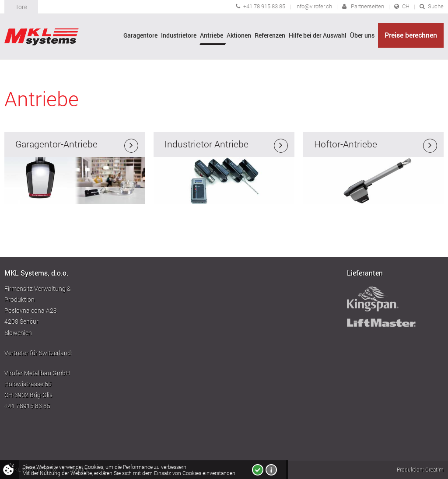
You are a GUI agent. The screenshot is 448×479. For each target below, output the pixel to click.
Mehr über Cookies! (271, 470)
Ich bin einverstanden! (258, 470)
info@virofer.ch (314, 6)
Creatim (434, 469)
